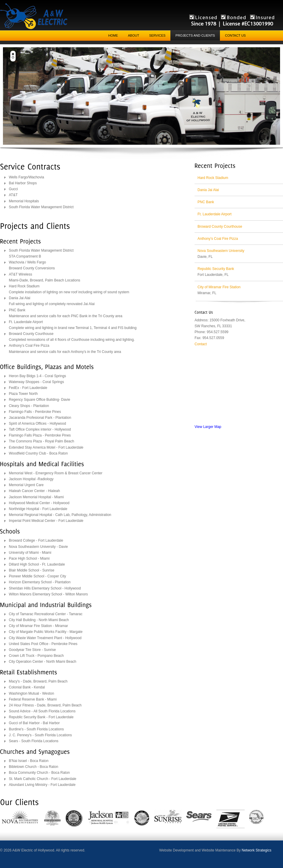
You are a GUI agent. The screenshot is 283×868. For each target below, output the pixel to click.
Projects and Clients (195, 35)
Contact (201, 344)
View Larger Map (208, 427)
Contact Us (235, 35)
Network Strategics (257, 850)
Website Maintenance (219, 850)
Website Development (176, 850)
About (134, 35)
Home (113, 35)
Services (157, 35)
